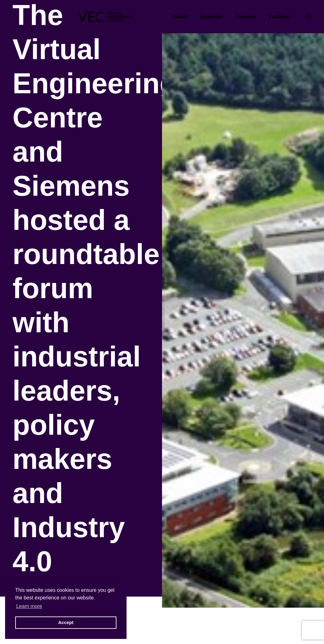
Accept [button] (66, 623)
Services (246, 17)
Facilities (280, 17)
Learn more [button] (29, 606)
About (180, 17)
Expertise (211, 17)
